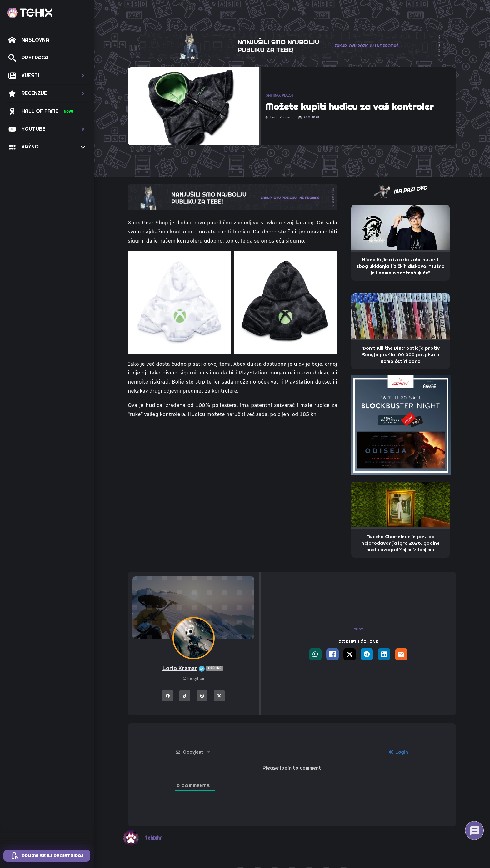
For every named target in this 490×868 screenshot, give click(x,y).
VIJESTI (289, 95)
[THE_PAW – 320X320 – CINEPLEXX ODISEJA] (401, 425)
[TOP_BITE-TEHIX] (232, 197)
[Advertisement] (232, 470)
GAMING (273, 95)
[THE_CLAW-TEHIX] (292, 45)
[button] (47, 76)
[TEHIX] (30, 13)
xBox (358, 629)
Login (399, 752)
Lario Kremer (193, 668)
